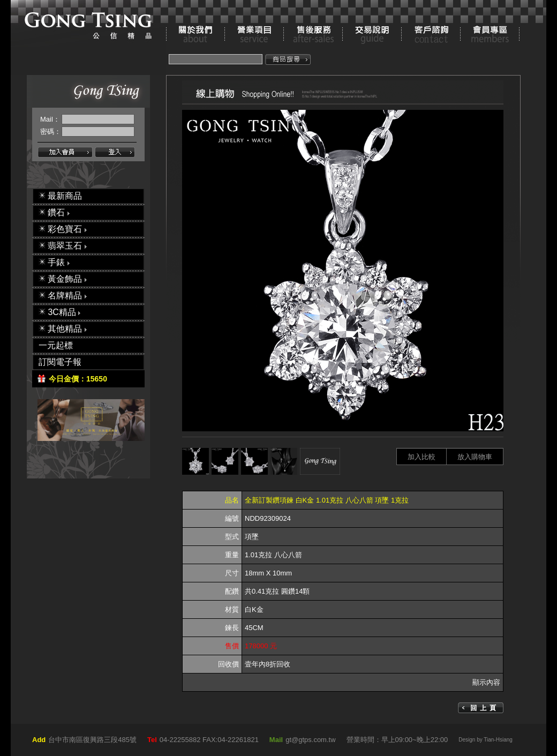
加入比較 (421, 457)
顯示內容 (486, 682)
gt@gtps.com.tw (310, 740)
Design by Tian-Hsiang (486, 740)
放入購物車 (475, 457)
